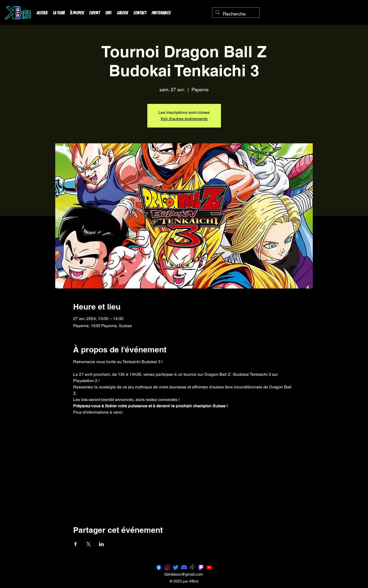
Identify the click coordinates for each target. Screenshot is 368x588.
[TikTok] (192, 567)
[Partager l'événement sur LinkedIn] (101, 544)
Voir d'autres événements (184, 119)
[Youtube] (209, 567)
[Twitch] (201, 567)
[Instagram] (167, 567)
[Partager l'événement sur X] (89, 544)
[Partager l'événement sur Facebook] (76, 544)
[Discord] (184, 567)
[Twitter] (176, 567)
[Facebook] (159, 567)
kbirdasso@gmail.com (184, 574)
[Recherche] (236, 14)
